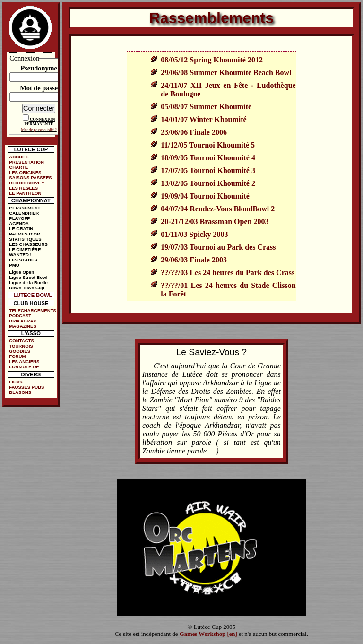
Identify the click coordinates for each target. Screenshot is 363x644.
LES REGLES (23, 188)
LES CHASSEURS (28, 244)
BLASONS (20, 392)
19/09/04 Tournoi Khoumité (205, 196)
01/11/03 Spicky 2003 (194, 234)
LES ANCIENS (24, 361)
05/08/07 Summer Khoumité (206, 107)
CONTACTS (22, 341)
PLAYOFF (19, 218)
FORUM (17, 356)
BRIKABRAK (23, 321)
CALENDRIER (24, 213)
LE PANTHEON (25, 193)
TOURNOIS (21, 346)
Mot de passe (39, 88)
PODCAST (20, 316)
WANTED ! (20, 255)
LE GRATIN (21, 229)
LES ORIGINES (25, 172)
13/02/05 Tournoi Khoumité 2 (208, 183)
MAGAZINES (23, 326)
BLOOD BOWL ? (27, 183)
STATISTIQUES (25, 239)
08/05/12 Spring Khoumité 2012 (212, 60)
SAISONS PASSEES (30, 178)
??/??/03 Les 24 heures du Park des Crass (228, 273)
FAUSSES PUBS (26, 387)
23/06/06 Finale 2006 (194, 132)
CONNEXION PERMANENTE (40, 122)
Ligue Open (22, 272)
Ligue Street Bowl (28, 277)
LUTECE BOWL (33, 295)
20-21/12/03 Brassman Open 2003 (215, 222)
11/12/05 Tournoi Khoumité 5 (208, 145)
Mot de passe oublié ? (39, 130)
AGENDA (19, 223)
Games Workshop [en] (208, 634)
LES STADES (23, 260)
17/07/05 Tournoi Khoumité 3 (208, 170)
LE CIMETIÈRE (25, 249)
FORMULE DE (24, 367)
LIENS (16, 382)
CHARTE (18, 167)
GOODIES (20, 351)
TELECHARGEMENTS (33, 310)
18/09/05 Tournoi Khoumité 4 (208, 158)
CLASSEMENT (25, 208)
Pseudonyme (39, 68)
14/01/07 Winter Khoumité (203, 119)
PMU (14, 265)
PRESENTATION (26, 162)
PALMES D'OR (25, 234)
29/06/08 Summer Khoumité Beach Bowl (226, 73)
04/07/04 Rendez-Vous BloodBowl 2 (218, 209)
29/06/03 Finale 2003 (194, 260)
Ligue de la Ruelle (28, 283)
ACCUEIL (19, 157)
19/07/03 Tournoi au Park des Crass (218, 247)
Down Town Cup (26, 288)
